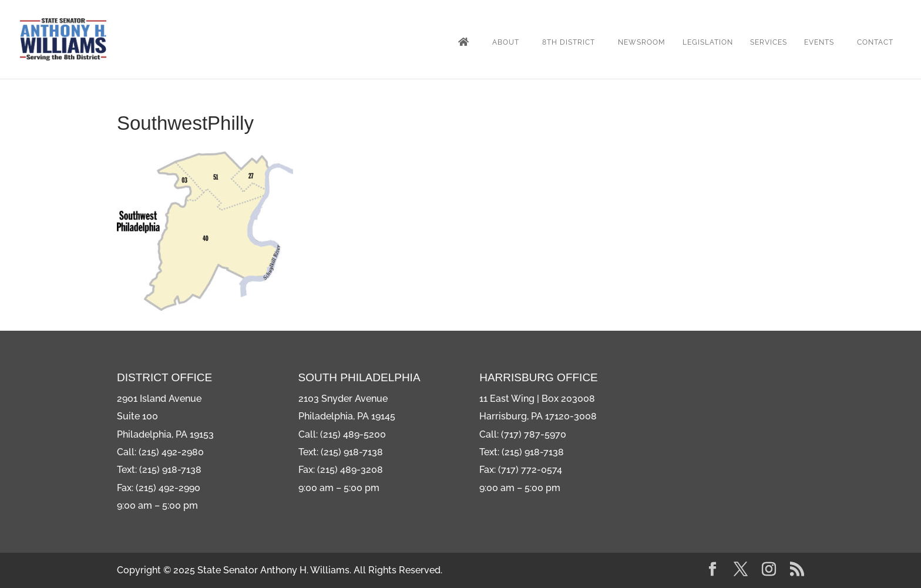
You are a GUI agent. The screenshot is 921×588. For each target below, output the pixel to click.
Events (819, 42)
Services (769, 42)
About (506, 42)
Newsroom (642, 42)
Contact (875, 42)
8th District (569, 42)
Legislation (708, 42)
